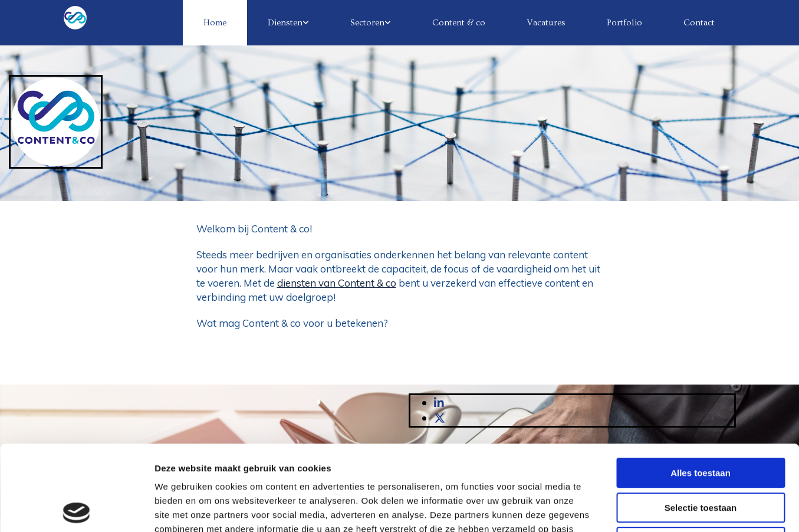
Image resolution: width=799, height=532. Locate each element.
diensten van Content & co (337, 283)
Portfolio (624, 23)
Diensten (285, 23)
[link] (288, 23)
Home (215, 23)
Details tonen (637, 509)
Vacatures (546, 23)
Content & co (459, 23)
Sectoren (367, 23)
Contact (699, 23)
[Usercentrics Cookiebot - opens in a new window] (76, 509)
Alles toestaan (701, 388)
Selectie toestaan (701, 423)
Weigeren (700, 457)
